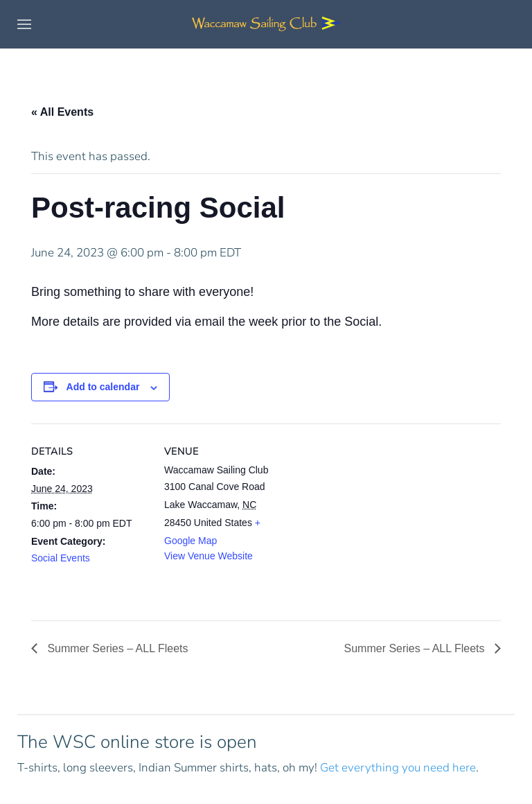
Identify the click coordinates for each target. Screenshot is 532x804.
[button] (24, 24)
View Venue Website (209, 556)
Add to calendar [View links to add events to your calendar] (103, 387)
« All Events (62, 112)
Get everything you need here (398, 768)
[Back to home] (266, 24)
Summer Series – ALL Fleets (116, 648)
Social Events (61, 558)
